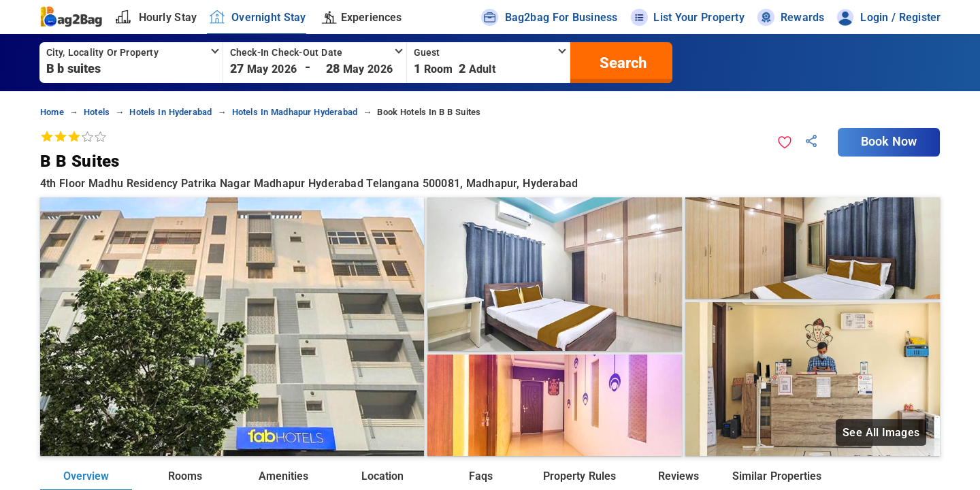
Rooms (185, 476)
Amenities (283, 476)
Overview (86, 476)
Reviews (679, 476)
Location (382, 476)
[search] (621, 63)
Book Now (889, 142)
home (52, 112)
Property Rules (579, 476)
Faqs (481, 476)
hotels (97, 112)
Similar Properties (777, 476)
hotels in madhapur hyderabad (295, 112)
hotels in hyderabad (170, 112)
